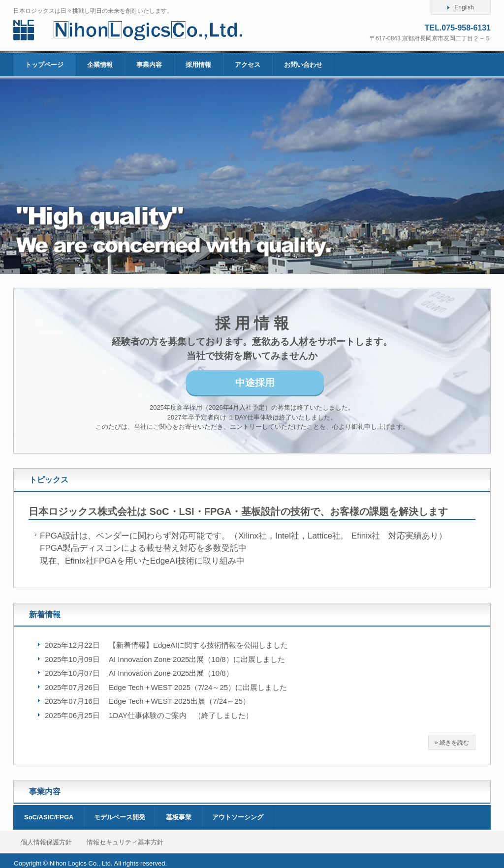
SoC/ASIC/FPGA (49, 817)
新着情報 (45, 614)
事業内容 (149, 65)
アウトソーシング (238, 817)
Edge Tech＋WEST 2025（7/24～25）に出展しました (198, 687)
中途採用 (255, 383)
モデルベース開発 (120, 817)
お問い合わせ (303, 65)
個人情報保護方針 (46, 842)
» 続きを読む (452, 743)
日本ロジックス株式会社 (142, 30)
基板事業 (179, 817)
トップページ (44, 65)
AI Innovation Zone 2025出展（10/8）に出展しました (197, 659)
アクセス (248, 65)
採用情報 (198, 65)
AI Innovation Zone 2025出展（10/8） (171, 673)
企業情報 (100, 65)
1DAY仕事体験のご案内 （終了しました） (181, 715)
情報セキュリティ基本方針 (125, 842)
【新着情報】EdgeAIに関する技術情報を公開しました (198, 645)
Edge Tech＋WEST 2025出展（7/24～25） (179, 701)
